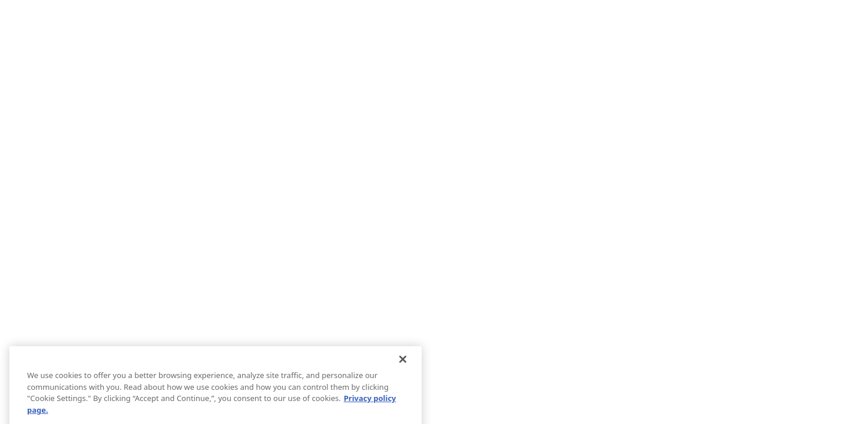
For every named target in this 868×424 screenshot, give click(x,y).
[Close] (403, 364)
